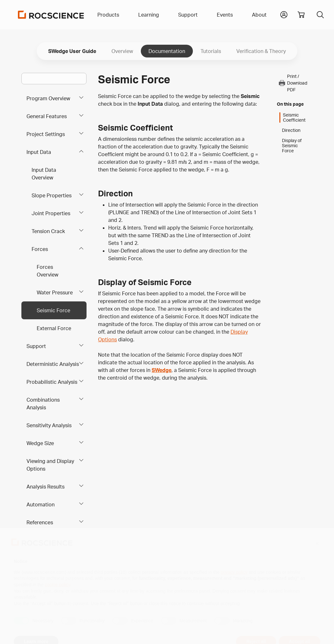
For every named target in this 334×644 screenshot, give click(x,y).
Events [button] (225, 15)
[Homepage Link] (51, 15)
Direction (291, 130)
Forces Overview (48, 271)
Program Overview (48, 98)
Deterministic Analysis (53, 364)
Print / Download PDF (293, 83)
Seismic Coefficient (294, 117)
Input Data (39, 152)
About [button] (259, 15)
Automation (41, 504)
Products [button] (108, 15)
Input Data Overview (44, 174)
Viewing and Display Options (50, 465)
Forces (40, 249)
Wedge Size (40, 443)
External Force (54, 328)
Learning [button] (149, 15)
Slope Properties (52, 195)
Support (36, 346)
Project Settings (46, 134)
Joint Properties (51, 213)
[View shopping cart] (301, 15)
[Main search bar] (54, 79)
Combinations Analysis (43, 404)
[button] (284, 14)
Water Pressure (55, 292)
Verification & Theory (261, 51)
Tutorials (211, 51)
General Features (47, 116)
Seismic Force (53, 310)
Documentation (167, 51)
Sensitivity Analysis (49, 425)
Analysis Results (46, 487)
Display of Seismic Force (292, 146)
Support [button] (188, 15)
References (40, 522)
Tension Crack (48, 231)
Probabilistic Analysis (52, 382)
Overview (122, 51)
